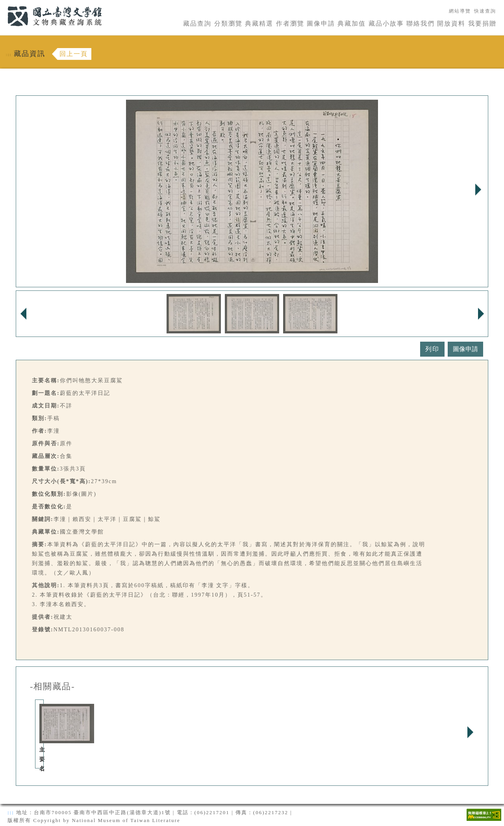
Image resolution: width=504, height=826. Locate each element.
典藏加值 (352, 23)
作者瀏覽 (290, 23)
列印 (432, 349)
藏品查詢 (197, 23)
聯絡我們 (421, 23)
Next (478, 190)
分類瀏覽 (228, 23)
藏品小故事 (386, 23)
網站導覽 (460, 11)
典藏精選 (259, 23)
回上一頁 (74, 54)
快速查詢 (485, 11)
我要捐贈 (482, 23)
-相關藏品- (53, 686)
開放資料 (451, 23)
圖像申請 (321, 23)
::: (3, 5)
